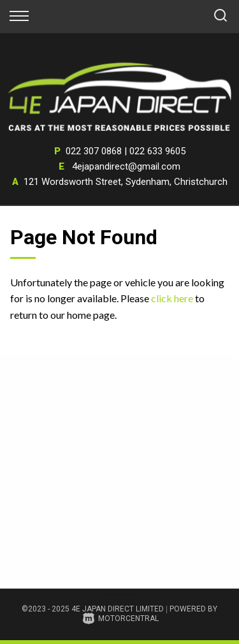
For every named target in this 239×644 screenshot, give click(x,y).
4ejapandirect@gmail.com (126, 166)
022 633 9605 (157, 151)
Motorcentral (121, 618)
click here (172, 298)
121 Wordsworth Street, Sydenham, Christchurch (126, 182)
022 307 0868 (94, 151)
